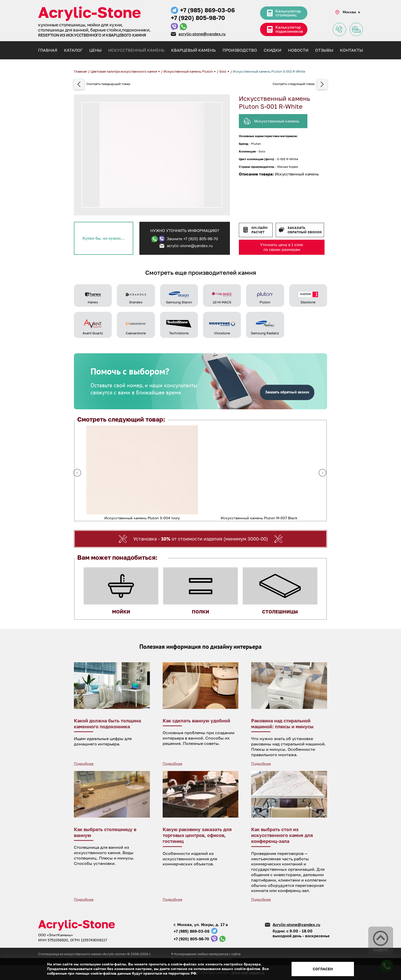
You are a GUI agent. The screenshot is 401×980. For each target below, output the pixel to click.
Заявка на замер (356, 30)
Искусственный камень (136, 50)
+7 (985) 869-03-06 (207, 10)
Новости (298, 50)
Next (322, 473)
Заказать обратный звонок (305, 230)
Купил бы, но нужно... (104, 238)
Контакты (351, 50)
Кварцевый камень (193, 50)
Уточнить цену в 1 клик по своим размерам (282, 247)
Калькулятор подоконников (290, 30)
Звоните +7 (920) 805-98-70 (192, 239)
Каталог (73, 50)
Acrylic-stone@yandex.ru (296, 924)
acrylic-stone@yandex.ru (202, 34)
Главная (48, 50)
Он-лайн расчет (259, 230)
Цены (95, 50)
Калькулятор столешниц (288, 14)
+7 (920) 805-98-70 (198, 18)
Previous (77, 473)
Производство (240, 50)
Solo (223, 71)
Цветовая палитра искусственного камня (124, 71)
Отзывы (324, 50)
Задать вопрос (339, 30)
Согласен (323, 969)
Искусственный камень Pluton (188, 71)
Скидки (272, 50)
